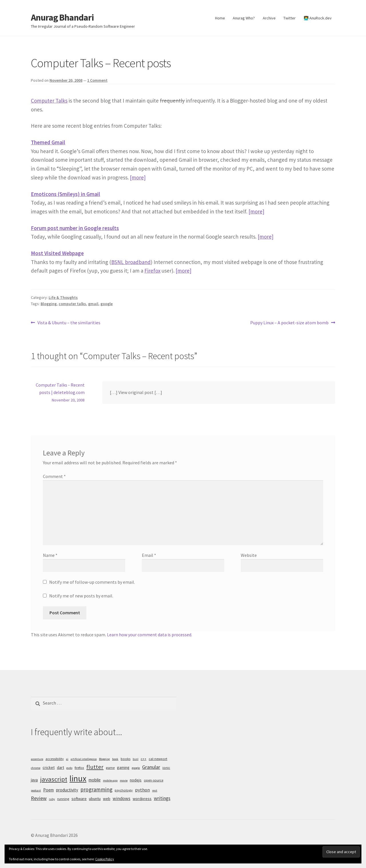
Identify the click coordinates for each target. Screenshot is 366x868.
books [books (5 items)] (126, 759)
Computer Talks (49, 101)
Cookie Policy (105, 859)
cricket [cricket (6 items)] (49, 767)
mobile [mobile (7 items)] (95, 780)
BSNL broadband (131, 262)
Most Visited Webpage (57, 253)
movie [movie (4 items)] (124, 780)
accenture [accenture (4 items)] (37, 759)
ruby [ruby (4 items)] (52, 799)
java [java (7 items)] (34, 780)
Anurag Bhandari (62, 17)
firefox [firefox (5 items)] (79, 768)
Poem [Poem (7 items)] (48, 790)
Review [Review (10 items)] (39, 798)
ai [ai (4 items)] (67, 759)
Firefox (152, 271)
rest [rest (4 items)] (155, 790)
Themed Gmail (48, 142)
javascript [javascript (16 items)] (54, 779)
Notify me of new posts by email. (81, 596)
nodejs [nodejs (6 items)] (136, 780)
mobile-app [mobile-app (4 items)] (110, 780)
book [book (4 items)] (115, 759)
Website (249, 555)
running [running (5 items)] (63, 799)
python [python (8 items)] (142, 790)
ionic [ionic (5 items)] (166, 768)
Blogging (49, 304)
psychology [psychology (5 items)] (124, 790)
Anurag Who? (244, 18)
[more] (138, 177)
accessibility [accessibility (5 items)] (55, 759)
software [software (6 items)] (79, 799)
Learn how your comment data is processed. (150, 635)
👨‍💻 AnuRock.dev (318, 18)
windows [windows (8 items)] (122, 798)
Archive (269, 18)
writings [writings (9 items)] (162, 798)
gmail (93, 304)
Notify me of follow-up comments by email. (92, 582)
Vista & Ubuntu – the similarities (69, 323)
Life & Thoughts (63, 297)
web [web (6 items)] (107, 799)
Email (149, 555)
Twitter (290, 18)
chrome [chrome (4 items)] (36, 768)
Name (50, 555)
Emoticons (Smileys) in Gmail (65, 194)
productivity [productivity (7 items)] (67, 790)
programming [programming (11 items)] (96, 789)
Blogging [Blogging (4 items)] (104, 759)
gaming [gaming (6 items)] (123, 767)
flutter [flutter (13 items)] (95, 767)
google (107, 304)
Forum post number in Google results (75, 228)
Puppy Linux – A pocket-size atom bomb (289, 323)
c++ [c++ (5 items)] (144, 759)
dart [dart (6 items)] (60, 767)
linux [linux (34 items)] (78, 778)
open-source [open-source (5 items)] (154, 780)
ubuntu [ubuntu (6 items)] (95, 799)
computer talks (72, 304)
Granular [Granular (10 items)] (151, 767)
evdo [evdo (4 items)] (69, 768)
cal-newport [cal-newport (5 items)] (158, 759)
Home (220, 18)
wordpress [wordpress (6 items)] (142, 799)
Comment (54, 476)
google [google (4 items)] (136, 768)
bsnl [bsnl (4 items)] (136, 759)
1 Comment (97, 80)
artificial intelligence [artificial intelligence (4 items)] (84, 759)
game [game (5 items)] (110, 768)
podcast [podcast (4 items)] (36, 790)
